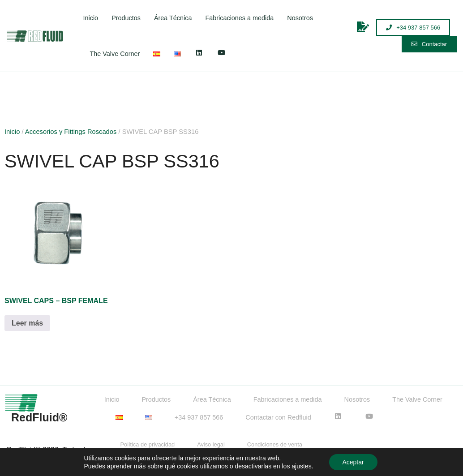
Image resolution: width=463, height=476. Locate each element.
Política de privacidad (148, 444)
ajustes (301, 466)
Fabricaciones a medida (239, 18)
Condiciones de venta (275, 444)
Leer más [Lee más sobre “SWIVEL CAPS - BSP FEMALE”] (27, 323)
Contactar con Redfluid (278, 417)
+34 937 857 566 (199, 417)
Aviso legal (211, 444)
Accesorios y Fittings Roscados (71, 132)
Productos (126, 18)
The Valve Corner (115, 54)
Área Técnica (173, 18)
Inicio (91, 18)
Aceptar (353, 462)
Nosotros (300, 18)
